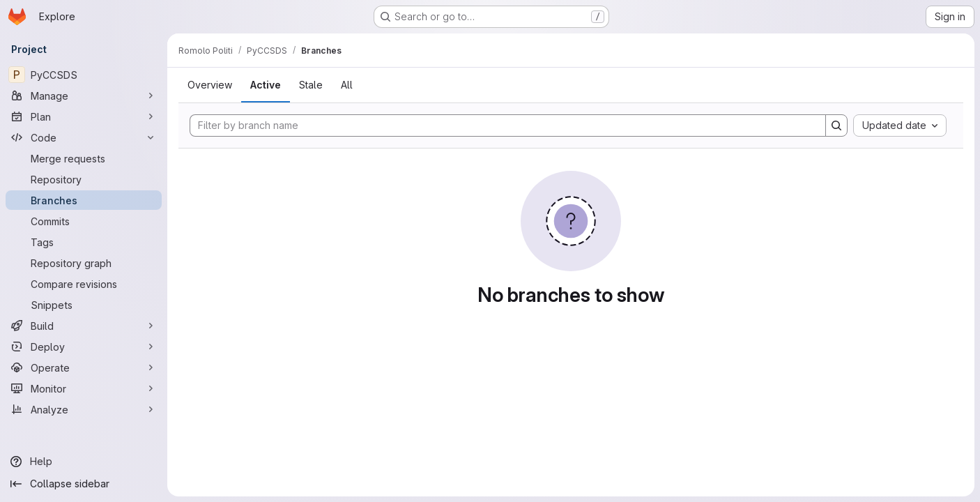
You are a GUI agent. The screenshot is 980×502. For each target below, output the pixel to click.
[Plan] (84, 116)
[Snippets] (84, 305)
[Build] (84, 326)
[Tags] (84, 242)
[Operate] (84, 367)
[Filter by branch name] (508, 125)
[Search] (836, 125)
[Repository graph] (84, 263)
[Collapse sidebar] (84, 484)
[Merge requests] (84, 158)
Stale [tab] (311, 85)
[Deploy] (84, 347)
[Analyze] (84, 409)
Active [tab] (266, 85)
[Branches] (84, 200)
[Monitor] (84, 388)
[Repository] (84, 179)
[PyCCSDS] (84, 75)
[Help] (84, 462)
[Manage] (84, 96)
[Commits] (84, 221)
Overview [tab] (210, 85)
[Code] (84, 137)
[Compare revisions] (84, 284)
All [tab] (347, 85)
